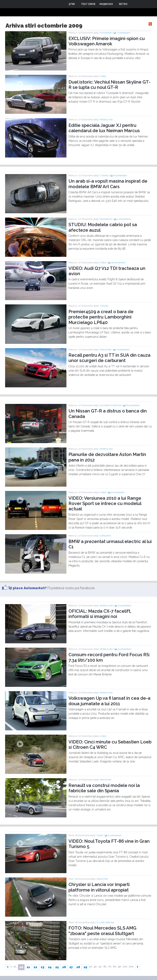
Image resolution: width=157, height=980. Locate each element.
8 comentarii (133, 405)
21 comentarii (118, 263)
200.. (132, 967)
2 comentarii (123, 350)
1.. (12, 967)
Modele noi (106, 120)
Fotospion (106, 33)
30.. (91, 967)
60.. (106, 967)
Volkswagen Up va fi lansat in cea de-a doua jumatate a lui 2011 (109, 701)
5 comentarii (125, 606)
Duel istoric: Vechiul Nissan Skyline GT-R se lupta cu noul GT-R (109, 85)
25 (57, 967)
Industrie (106, 350)
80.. (115, 967)
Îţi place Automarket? (28, 588)
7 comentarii (124, 33)
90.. (120, 967)
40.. (96, 967)
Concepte (105, 536)
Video (103, 76)
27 (71, 967)
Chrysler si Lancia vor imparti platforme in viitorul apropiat (99, 887)
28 (78, 967)
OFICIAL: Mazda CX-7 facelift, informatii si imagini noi (100, 614)
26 (64, 967)
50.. (101, 967)
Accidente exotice (110, 405)
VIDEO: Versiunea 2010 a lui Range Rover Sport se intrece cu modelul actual (105, 503)
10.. (15, 967)
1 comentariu (124, 219)
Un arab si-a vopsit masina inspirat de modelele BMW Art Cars (108, 184)
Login (134, 4)
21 (28, 967)
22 (35, 967)
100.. (126, 967)
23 (43, 967)
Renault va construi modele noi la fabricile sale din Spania (104, 788)
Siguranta (106, 219)
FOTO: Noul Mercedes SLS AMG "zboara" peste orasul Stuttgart (102, 931)
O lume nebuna (105, 922)
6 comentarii (120, 176)
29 (85, 967)
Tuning (104, 176)
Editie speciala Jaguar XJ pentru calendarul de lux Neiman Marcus (104, 128)
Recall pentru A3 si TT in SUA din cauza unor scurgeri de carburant (109, 358)
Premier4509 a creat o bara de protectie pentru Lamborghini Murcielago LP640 (101, 317)
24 (50, 967)
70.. (110, 967)
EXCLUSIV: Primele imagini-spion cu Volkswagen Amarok (107, 41)
